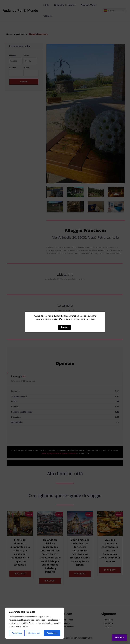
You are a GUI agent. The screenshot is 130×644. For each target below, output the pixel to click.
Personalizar (17, 633)
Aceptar (64, 327)
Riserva (116, 635)
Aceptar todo (52, 633)
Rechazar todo (34, 633)
